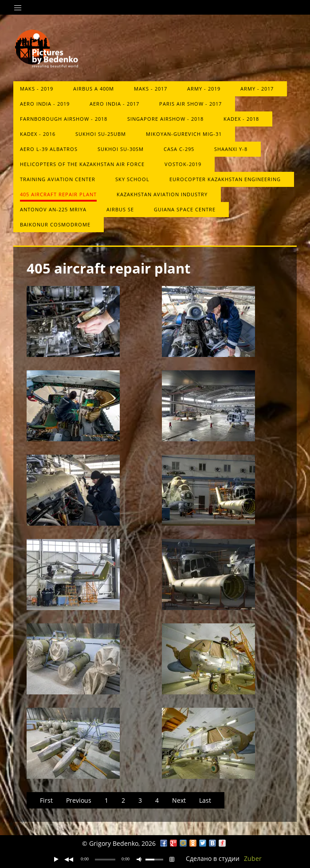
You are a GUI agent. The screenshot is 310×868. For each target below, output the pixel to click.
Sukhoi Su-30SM (121, 149)
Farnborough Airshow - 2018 (64, 119)
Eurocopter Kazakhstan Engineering (225, 179)
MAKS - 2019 (37, 89)
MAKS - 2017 (151, 89)
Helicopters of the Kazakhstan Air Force (82, 164)
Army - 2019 (204, 89)
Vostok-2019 (183, 164)
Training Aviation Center (58, 179)
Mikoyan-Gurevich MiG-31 (184, 134)
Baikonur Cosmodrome (55, 224)
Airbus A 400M (94, 89)
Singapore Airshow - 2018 (165, 119)
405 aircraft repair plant (58, 194)
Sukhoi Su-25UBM (101, 134)
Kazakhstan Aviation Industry (162, 194)
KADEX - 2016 (38, 134)
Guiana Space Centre (185, 209)
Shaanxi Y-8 (231, 149)
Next (179, 800)
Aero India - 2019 (45, 104)
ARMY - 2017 (257, 89)
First (46, 800)
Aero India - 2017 (114, 104)
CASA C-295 (179, 149)
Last (205, 800)
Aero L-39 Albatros (49, 149)
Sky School (132, 179)
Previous (79, 800)
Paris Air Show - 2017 (190, 104)
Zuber (253, 858)
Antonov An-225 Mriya (53, 209)
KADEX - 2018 (241, 119)
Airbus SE (120, 209)
